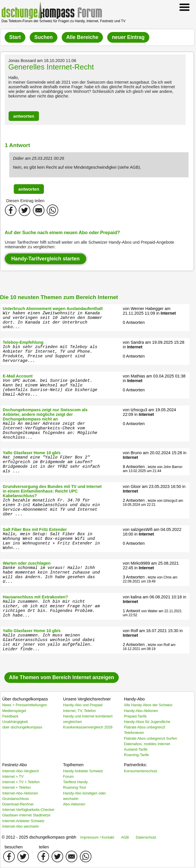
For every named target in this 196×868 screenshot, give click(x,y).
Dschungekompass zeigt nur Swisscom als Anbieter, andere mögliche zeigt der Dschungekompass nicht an (45, 414)
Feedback (10, 716)
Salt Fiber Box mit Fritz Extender (35, 529)
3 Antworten (134, 577)
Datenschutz (146, 837)
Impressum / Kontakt (97, 837)
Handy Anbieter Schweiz (83, 771)
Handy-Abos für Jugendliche (147, 722)
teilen (44, 847)
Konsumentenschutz (141, 771)
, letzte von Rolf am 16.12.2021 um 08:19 (149, 647)
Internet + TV (13, 776)
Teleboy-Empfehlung (23, 342)
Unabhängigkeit (15, 722)
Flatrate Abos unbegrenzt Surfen (150, 738)
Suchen (44, 37)
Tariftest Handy (75, 782)
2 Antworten (134, 500)
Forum (68, 776)
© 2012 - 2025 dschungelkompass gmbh (39, 837)
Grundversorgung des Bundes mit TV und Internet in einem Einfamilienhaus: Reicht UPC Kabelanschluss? (52, 491)
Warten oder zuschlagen (27, 563)
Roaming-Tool (75, 787)
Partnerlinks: (135, 765)
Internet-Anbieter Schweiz (23, 821)
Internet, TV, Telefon (80, 711)
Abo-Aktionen (74, 804)
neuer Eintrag (128, 37)
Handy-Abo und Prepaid (83, 705)
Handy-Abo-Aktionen (141, 711)
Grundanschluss (16, 799)
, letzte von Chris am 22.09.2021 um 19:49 (150, 579)
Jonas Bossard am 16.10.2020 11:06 (42, 61)
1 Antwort (131, 611)
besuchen (14, 847)
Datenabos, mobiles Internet (147, 744)
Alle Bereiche (82, 37)
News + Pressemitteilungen (25, 705)
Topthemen (73, 765)
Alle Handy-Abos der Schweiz (148, 705)
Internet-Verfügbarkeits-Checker (28, 810)
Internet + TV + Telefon (21, 782)
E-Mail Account (18, 376)
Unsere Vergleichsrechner (87, 699)
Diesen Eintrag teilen (26, 201)
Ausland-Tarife (136, 749)
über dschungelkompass (22, 727)
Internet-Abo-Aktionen (20, 793)
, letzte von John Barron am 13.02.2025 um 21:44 (153, 469)
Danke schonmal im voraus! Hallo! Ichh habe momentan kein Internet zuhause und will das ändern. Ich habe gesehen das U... (51, 575)
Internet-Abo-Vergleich (21, 771)
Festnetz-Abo (15, 765)
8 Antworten (134, 467)
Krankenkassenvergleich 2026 (88, 727)
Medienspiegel (14, 711)
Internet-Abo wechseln (21, 826)
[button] (24, 116)
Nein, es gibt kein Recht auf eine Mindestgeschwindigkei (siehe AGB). (77, 167)
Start (15, 37)
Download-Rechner (18, 804)
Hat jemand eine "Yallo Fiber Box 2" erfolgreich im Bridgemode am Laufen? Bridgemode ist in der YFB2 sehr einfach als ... (51, 464)
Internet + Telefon (17, 787)
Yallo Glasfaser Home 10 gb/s (32, 453)
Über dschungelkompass (25, 699)
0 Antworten (134, 322)
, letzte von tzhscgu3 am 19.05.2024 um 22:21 (153, 503)
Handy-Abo (134, 699)
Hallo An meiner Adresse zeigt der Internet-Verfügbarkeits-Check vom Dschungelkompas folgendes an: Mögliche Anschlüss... (50, 431)
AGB (125, 837)
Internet (168, 313)
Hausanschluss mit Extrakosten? (35, 597)
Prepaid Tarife (135, 716)
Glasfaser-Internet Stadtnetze (26, 815)
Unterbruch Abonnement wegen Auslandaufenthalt (53, 309)
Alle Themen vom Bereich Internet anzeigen (62, 677)
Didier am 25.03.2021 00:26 (39, 158)
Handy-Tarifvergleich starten (45, 259)
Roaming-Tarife (136, 755)
